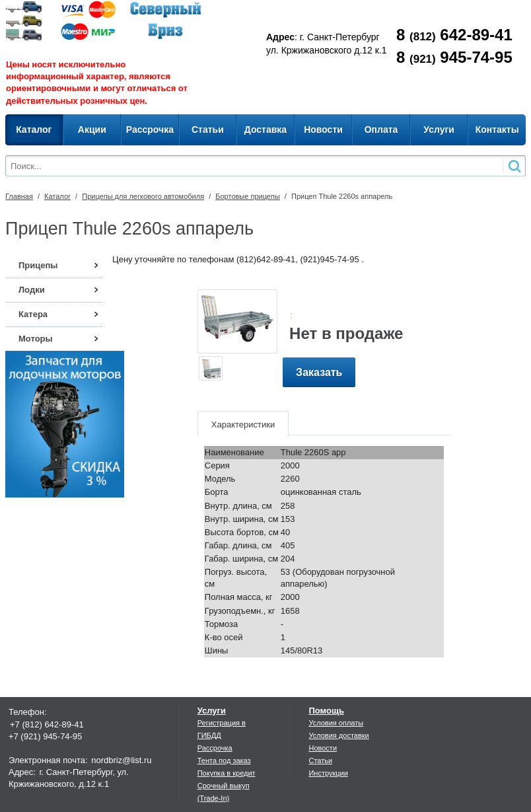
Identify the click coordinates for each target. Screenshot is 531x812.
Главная (19, 196)
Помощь (326, 711)
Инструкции (328, 773)
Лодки (32, 290)
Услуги (212, 711)
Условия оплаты (336, 723)
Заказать (319, 372)
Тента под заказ (224, 760)
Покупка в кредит (227, 773)
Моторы (36, 339)
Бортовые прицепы (248, 196)
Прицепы (38, 265)
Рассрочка (215, 748)
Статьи (320, 760)
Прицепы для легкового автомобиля (143, 196)
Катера (33, 314)
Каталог (57, 196)
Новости (323, 748)
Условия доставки (338, 735)
